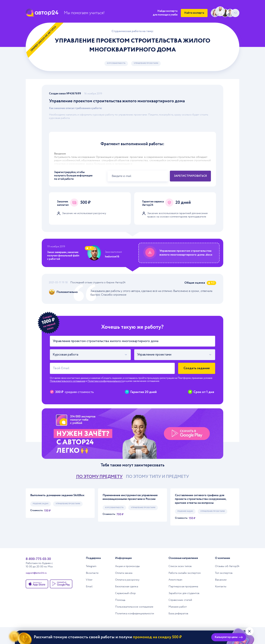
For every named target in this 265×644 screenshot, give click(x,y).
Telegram (91, 566)
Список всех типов (180, 566)
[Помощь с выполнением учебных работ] (132, 434)
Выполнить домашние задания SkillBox (57, 495)
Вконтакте (92, 573)
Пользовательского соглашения (68, 381)
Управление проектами (146, 63)
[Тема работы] (132, 341)
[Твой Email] (112, 368)
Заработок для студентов (184, 593)
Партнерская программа (183, 587)
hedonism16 (112, 257)
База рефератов (178, 614)
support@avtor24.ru (36, 573)
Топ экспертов (224, 573)
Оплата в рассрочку (127, 580)
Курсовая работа (116, 63)
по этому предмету (99, 477)
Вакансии (221, 580)
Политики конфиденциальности (106, 381)
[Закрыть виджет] (249, 631)
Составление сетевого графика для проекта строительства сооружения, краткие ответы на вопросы (201, 499)
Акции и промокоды (127, 566)
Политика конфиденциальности (135, 614)
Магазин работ (178, 607)
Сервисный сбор (125, 593)
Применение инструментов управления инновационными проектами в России (130, 497)
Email (89, 587)
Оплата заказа (124, 573)
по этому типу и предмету (157, 477)
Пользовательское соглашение (134, 607)
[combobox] (90, 355)
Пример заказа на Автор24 (44, 39)
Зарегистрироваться (190, 176)
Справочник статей (180, 600)
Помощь (120, 600)
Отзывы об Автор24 (227, 566)
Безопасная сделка (127, 587)
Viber (89, 580)
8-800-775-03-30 (38, 559)
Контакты (221, 587)
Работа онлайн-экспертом (185, 573)
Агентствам (175, 580)
